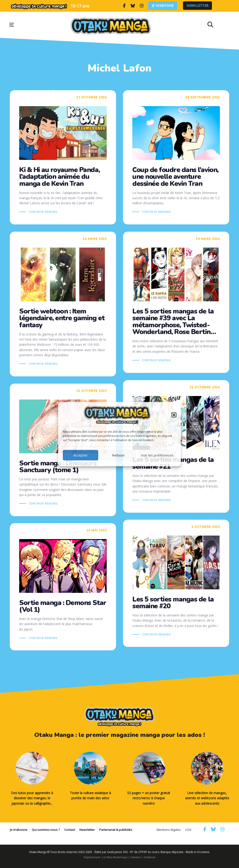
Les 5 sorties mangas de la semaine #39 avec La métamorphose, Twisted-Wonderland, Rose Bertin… (176, 302)
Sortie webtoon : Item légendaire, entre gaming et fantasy (63, 304)
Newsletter (198, 6)
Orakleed (149, 857)
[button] (174, 415)
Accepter (81, 455)
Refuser (118, 455)
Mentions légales (169, 830)
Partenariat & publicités (116, 830)
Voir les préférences (157, 455)
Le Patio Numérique (115, 857)
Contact (70, 830)
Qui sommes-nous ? (46, 830)
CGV (188, 830)
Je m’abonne (163, 6)
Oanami (136, 857)
